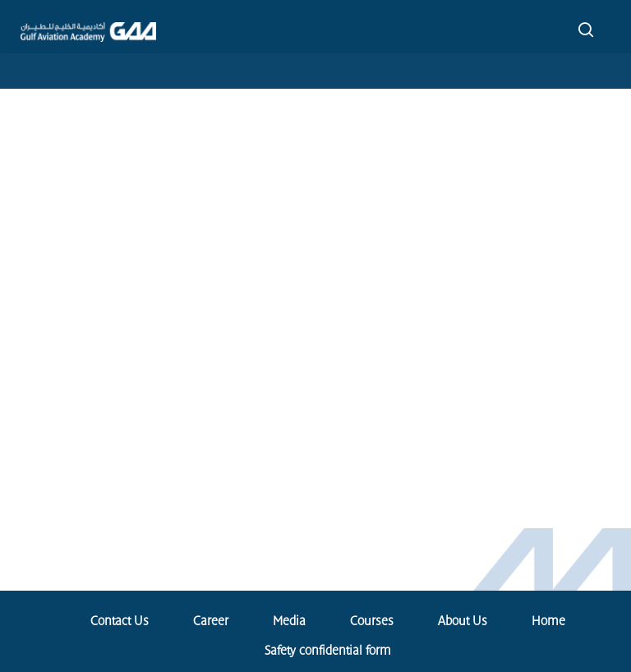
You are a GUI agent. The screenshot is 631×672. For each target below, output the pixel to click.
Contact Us (120, 621)
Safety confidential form (328, 651)
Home (548, 621)
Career (211, 621)
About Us (463, 621)
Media (289, 621)
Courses (372, 621)
